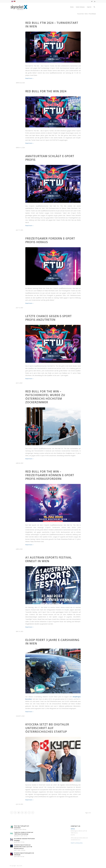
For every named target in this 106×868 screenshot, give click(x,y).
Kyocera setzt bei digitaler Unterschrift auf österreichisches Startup (47, 728)
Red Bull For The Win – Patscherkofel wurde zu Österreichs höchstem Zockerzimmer (45, 397)
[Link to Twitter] (92, 1)
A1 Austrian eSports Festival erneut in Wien (49, 559)
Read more (30, 78)
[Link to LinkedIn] (95, 1)
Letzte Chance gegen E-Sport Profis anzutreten (49, 318)
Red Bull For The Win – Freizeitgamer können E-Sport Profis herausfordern (50, 475)
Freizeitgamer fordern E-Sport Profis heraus (50, 240)
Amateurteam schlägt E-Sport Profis (50, 158)
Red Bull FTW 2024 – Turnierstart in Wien (52, 25)
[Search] (94, 7)
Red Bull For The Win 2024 (46, 91)
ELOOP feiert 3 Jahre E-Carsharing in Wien (52, 642)
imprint (73, 843)
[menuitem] (72, 7)
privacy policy (79, 843)
